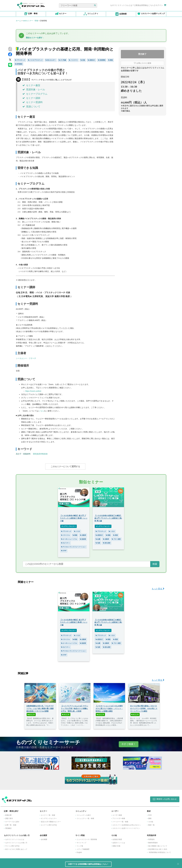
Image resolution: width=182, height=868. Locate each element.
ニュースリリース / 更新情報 (87, 838)
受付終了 (142, 54)
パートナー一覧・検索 (120, 820)
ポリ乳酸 (62, 60)
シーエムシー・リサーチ (26, 358)
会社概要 (44, 838)
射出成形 (107, 542)
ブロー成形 (116, 538)
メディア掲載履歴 (83, 848)
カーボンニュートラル (69, 538)
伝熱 (83, 60)
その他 (151, 820)
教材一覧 (151, 824)
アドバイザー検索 (119, 817)
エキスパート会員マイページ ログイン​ (126, 827)
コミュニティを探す (84, 814)
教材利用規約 (153, 841)
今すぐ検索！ (129, 743)
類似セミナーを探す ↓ (35, 38)
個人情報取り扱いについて (158, 845)
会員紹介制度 (117, 838)
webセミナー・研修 (31, 21)
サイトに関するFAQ (12, 845)
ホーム (18, 21)
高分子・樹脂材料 (23, 454)
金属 (98, 538)
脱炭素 (83, 538)
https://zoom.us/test (33, 391)
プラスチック (20, 60)
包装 (98, 542)
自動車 (83, 534)
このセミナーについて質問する (65, 467)
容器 (115, 534)
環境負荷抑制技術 (40, 454)
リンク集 (80, 845)
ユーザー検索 (117, 814)
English (79, 851)
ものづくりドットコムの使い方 (16, 841)
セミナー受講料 (33, 102)
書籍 (150, 817)
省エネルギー (51, 60)
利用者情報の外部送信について (160, 851)
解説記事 (31, 713)
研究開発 (19, 64)
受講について (31, 107)
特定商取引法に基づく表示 (158, 848)
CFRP (64, 549)
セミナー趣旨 (31, 85)
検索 (155, 563)
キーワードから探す (12, 820)
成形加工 (91, 60)
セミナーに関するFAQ (49, 824)
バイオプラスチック (35, 60)
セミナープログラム (35, 94)
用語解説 (8, 827)
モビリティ (66, 542)
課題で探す (9, 817)
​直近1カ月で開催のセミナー (51, 820)
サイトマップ (81, 841)
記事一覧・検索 (11, 824)
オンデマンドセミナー (69, 525)
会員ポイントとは (119, 841)
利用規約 (151, 838)
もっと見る (158, 587)
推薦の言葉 (116, 845)
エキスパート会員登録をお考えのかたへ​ (127, 824)
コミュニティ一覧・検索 (85, 817)
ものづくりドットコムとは (15, 838)
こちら (41, 411)
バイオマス (73, 60)
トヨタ (77, 530)
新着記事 (8, 814)
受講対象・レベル (34, 90)
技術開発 (102, 60)
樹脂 (110, 60)
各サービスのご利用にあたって (16, 848)
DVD (150, 814)
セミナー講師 (31, 98)
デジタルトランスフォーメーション (73, 545)
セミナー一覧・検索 (48, 814)
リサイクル (66, 534)
